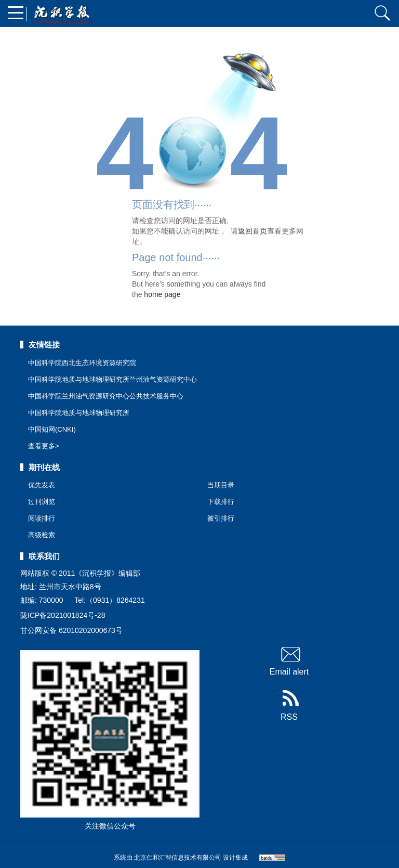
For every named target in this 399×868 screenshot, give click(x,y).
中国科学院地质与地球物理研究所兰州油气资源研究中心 (112, 379)
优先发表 (42, 485)
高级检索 (42, 535)
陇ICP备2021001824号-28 (63, 615)
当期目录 (221, 485)
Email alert (289, 660)
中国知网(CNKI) (52, 429)
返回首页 (252, 231)
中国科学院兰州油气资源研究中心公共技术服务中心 (106, 396)
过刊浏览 (42, 502)
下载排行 (221, 502)
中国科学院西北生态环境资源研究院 (82, 363)
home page (162, 294)
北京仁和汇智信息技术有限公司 (178, 858)
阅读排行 (42, 518)
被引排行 (221, 518)
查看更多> (44, 446)
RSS (289, 706)
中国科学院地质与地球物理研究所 (79, 413)
